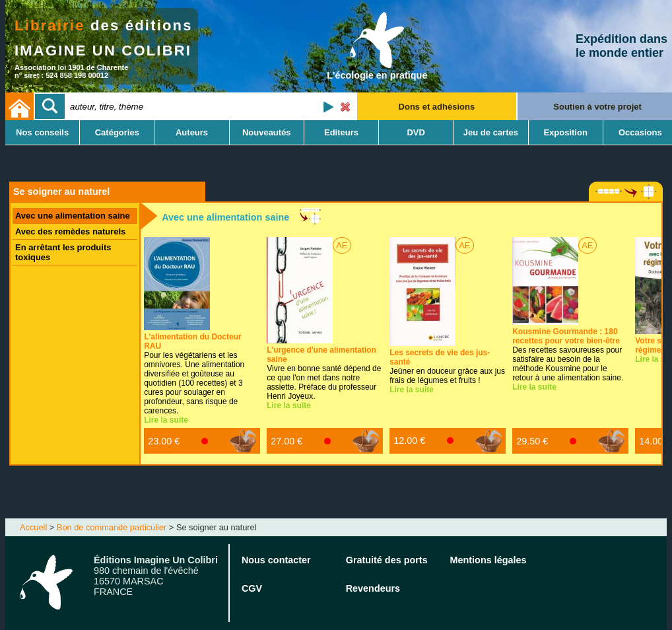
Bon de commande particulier (112, 527)
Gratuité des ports (387, 560)
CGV (252, 588)
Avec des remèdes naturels (70, 231)
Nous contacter (276, 560)
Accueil (33, 527)
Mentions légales (488, 560)
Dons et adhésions (437, 107)
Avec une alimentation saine (73, 216)
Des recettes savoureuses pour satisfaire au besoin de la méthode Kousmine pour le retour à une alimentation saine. (568, 355)
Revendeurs (373, 588)
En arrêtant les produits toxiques (63, 252)
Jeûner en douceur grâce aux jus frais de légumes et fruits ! (447, 367)
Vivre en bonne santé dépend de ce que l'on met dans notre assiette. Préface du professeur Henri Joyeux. (324, 373)
